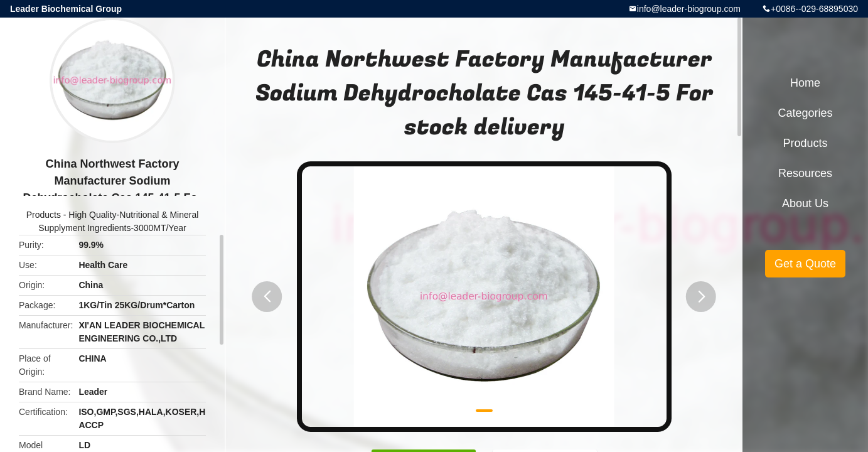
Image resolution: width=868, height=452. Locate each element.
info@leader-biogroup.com (689, 9)
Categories (805, 113)
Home (805, 83)
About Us (805, 203)
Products (44, 215)
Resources (805, 173)
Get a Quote (805, 264)
